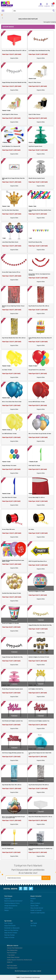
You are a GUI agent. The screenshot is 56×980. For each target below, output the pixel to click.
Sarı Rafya (31, 529)
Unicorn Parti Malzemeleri (15, 948)
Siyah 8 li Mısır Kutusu (34, 114)
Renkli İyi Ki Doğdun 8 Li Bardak (10, 623)
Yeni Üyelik (34, 923)
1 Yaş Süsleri (11, 955)
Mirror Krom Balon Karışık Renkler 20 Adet (40, 434)
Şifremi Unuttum (35, 903)
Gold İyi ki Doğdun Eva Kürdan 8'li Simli (39, 657)
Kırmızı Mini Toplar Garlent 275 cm (11, 272)
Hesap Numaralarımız (11, 906)
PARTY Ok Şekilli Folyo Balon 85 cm (38, 561)
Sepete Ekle (14, 58)
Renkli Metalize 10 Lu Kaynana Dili (11, 146)
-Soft (18, 977)
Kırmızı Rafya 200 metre (8, 529)
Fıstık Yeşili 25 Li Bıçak (34, 465)
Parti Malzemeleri (12, 950)
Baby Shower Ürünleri (11, 933)
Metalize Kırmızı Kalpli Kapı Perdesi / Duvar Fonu (13, 306)
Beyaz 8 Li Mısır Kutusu (35, 82)
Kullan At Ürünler (9, 937)
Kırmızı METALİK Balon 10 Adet (37, 402)
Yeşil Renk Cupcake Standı (35, 146)
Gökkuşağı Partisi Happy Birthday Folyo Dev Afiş (13, 179)
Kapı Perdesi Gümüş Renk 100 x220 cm (39, 785)
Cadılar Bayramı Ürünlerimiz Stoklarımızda (19, 960)
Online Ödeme (9, 908)
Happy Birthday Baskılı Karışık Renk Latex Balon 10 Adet (13, 561)
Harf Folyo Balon (12, 966)
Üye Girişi (33, 926)
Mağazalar (8, 898)
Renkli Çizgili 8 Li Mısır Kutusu (10, 114)
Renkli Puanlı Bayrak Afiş (35, 242)
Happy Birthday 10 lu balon (9, 465)
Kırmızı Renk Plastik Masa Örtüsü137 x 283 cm (14, 50)
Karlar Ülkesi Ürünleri (13, 957)
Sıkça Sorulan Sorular (37, 908)
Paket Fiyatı (12, 54)
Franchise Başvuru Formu (12, 903)
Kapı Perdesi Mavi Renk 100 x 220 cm (12, 785)
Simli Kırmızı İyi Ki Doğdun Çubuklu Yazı (39, 721)
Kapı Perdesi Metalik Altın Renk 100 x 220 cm (14, 338)
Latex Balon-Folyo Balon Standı (10, 242)
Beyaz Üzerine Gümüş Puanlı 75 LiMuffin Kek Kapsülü (40, 849)
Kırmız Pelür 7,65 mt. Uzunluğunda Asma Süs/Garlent (39, 274)
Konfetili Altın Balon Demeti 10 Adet (11, 593)
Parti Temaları (9, 923)
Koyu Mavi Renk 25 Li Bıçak (9, 497)
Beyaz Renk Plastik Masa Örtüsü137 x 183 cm (40, 817)
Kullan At (10, 962)
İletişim (7, 910)
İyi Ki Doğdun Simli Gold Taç (36, 689)
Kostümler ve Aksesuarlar (12, 928)
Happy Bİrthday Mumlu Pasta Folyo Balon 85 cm (40, 338)
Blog (32, 901)
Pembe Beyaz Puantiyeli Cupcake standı (12, 689)
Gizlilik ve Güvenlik (36, 910)
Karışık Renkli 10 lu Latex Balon (37, 370)
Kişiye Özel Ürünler (10, 926)
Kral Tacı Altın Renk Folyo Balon (10, 210)
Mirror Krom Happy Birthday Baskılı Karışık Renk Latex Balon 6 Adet (13, 817)
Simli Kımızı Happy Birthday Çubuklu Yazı (13, 753)
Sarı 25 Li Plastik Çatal (8, 849)
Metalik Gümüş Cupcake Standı (37, 178)
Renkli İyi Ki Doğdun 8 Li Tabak (37, 591)
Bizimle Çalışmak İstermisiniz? (13, 901)
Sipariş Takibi (34, 906)
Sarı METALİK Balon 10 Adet (9, 434)
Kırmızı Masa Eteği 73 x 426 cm (37, 497)
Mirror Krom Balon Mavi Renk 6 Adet (12, 402)
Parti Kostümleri (12, 953)
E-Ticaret (22, 977)
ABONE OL (46, 878)
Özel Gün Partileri (10, 935)
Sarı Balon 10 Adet (7, 370)
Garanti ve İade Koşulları (38, 913)
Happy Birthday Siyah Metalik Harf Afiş (12, 657)
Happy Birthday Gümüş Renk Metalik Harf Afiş (14, 82)
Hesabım (33, 898)
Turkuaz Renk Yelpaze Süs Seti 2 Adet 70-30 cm (40, 753)
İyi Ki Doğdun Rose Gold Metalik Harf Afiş (39, 50)
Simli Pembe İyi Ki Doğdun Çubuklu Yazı (12, 721)
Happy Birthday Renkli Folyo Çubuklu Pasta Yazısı (40, 211)
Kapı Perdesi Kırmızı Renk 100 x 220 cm (39, 306)
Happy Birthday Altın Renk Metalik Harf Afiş (40, 625)
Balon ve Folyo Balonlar (11, 930)
